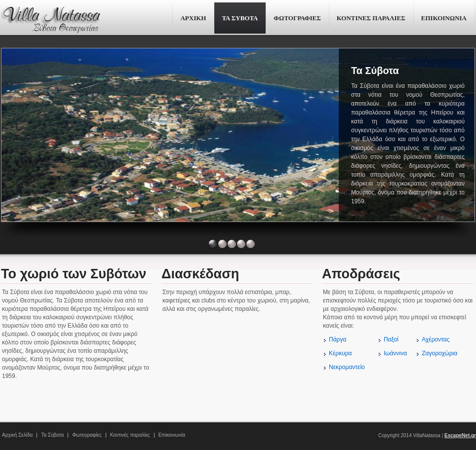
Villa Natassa (51, 19)
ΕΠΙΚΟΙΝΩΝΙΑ (444, 18)
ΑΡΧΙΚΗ (193, 18)
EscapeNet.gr (460, 435)
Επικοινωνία (172, 435)
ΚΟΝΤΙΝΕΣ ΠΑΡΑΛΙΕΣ (371, 18)
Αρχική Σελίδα (17, 435)
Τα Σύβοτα (52, 435)
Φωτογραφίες (87, 435)
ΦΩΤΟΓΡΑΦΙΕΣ (297, 18)
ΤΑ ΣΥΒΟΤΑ (240, 18)
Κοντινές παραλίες (130, 435)
